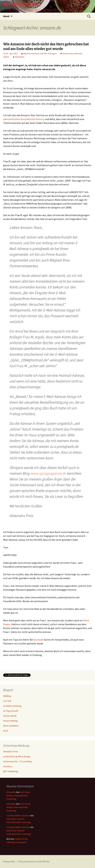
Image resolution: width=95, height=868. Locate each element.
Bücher (27, 53)
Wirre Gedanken (11, 726)
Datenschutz (9, 861)
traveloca (8, 766)
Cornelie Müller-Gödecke (18, 816)
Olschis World (10, 716)
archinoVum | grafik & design (17, 756)
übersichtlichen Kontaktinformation (23, 119)
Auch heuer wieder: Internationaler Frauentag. (18, 795)
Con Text (7, 701)
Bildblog (7, 696)
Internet (35, 53)
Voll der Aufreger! (48, 53)
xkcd (5, 731)
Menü (6, 16)
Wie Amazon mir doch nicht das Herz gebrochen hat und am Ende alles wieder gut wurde (46, 46)
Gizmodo (39, 640)
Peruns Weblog (10, 721)
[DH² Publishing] (11, 771)
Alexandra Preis (11, 751)
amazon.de (68, 53)
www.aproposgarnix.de (48, 473)
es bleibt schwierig (12, 706)
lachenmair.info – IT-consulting (17, 761)
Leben (6, 57)
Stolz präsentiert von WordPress (34, 861)
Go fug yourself (11, 711)
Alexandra (20, 57)
